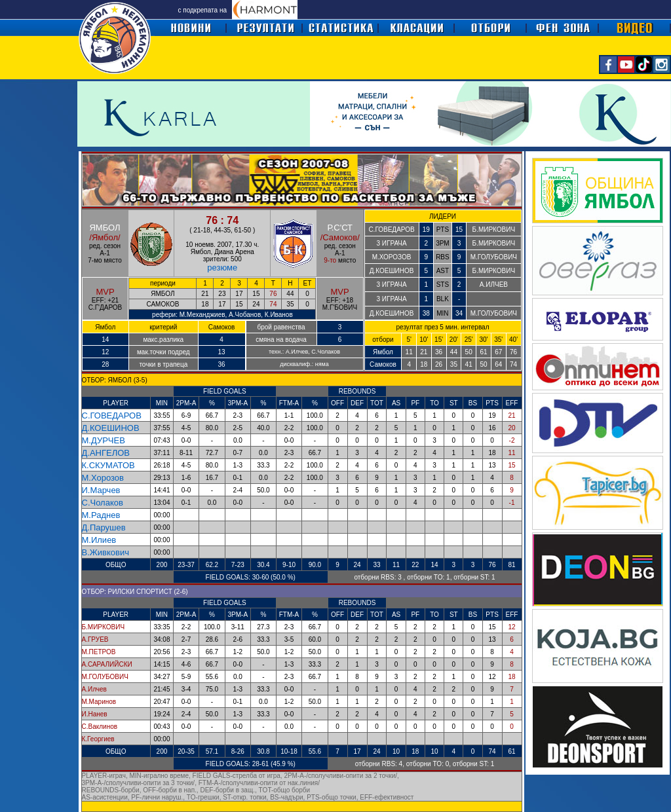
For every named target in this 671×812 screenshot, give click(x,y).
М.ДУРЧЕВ (104, 440)
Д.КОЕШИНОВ (111, 428)
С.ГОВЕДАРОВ (112, 415)
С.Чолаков (103, 503)
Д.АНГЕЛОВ (106, 453)
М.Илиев (99, 540)
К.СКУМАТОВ (108, 465)
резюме (222, 268)
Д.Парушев (104, 527)
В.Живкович (105, 552)
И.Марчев (101, 490)
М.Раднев (101, 515)
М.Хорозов (103, 478)
